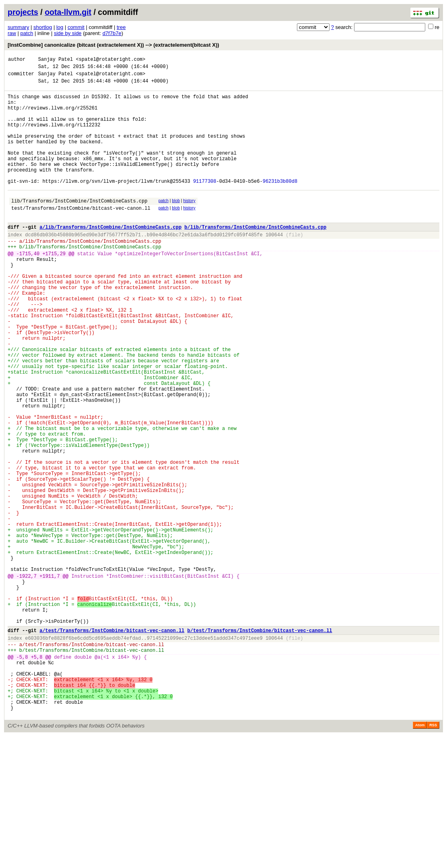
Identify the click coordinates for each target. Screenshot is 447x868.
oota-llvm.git (68, 12)
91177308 (205, 205)
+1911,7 (49, 680)
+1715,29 (54, 288)
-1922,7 (27, 680)
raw (12, 33)
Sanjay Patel (56, 60)
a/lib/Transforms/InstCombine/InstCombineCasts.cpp (110, 257)
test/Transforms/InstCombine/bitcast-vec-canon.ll (81, 236)
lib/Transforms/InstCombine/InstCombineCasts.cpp (79, 227)
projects (23, 12)
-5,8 (22, 776)
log (60, 27)
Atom (420, 857)
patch (27, 33)
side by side (68, 33)
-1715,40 (28, 288)
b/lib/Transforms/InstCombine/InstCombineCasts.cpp (255, 257)
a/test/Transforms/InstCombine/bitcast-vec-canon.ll (112, 745)
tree (121, 27)
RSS (433, 857)
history (189, 226)
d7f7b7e (112, 33)
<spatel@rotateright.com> (110, 60)
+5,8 (37, 776)
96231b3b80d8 (280, 205)
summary (18, 27)
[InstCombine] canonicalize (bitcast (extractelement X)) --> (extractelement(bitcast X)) (113, 45)
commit (76, 27)
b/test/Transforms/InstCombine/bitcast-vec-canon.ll (260, 745)
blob (176, 226)
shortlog (43, 27)
